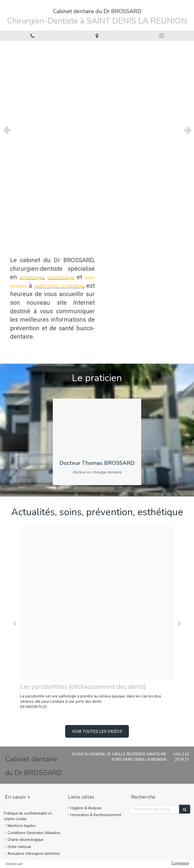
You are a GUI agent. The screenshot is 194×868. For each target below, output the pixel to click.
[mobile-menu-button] (162, 36)
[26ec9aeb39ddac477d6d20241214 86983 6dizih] (97, 603)
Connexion (180, 863)
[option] (97, 618)
